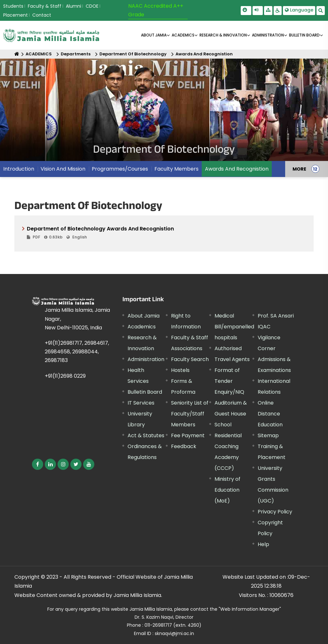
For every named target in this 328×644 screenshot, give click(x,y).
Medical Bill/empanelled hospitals (234, 327)
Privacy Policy (275, 512)
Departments (76, 54)
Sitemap (268, 435)
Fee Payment (188, 435)
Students (13, 6)
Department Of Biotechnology (133, 54)
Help (263, 544)
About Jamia (154, 35)
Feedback (184, 446)
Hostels (180, 370)
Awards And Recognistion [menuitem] (237, 169)
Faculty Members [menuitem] (176, 169)
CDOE (92, 6)
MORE (299, 169)
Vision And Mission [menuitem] (63, 169)
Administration (146, 359)
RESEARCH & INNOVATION (223, 35)
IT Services (141, 403)
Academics (142, 327)
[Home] (17, 54)
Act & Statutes (146, 435)
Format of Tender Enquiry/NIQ (229, 381)
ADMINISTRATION (268, 35)
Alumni (74, 6)
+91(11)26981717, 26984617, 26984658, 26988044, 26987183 (77, 352)
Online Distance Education (270, 414)
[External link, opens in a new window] (38, 464)
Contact (42, 15)
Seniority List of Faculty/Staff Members (190, 414)
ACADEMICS (183, 35)
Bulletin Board (145, 392)
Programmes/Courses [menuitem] (120, 169)
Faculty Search (190, 359)
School (223, 425)
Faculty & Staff (45, 6)
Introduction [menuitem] (19, 169)
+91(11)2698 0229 (65, 376)
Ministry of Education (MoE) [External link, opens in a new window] (227, 490)
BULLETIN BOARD (304, 35)
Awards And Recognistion (204, 54)
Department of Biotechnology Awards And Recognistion (166, 233)
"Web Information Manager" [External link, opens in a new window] (250, 609)
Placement (16, 15)
